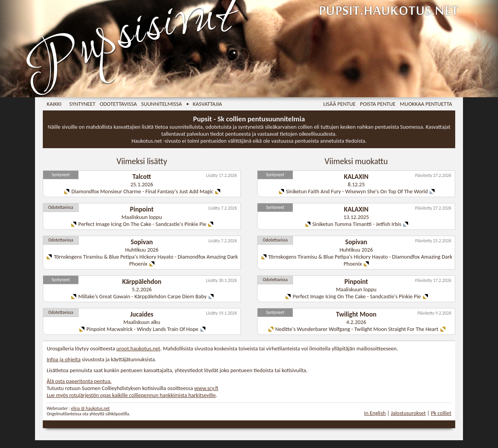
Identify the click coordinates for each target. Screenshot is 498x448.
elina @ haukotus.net (90, 408)
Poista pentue (378, 104)
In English (375, 413)
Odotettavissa (118, 104)
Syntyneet (82, 104)
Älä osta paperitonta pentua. (79, 381)
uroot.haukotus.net (138, 348)
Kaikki (54, 104)
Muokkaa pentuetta (426, 104)
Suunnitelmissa (162, 104)
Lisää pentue (339, 104)
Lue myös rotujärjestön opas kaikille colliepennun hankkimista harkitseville (131, 395)
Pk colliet (441, 413)
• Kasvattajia (204, 104)
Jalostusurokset (409, 413)
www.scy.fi (206, 388)
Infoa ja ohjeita (64, 359)
